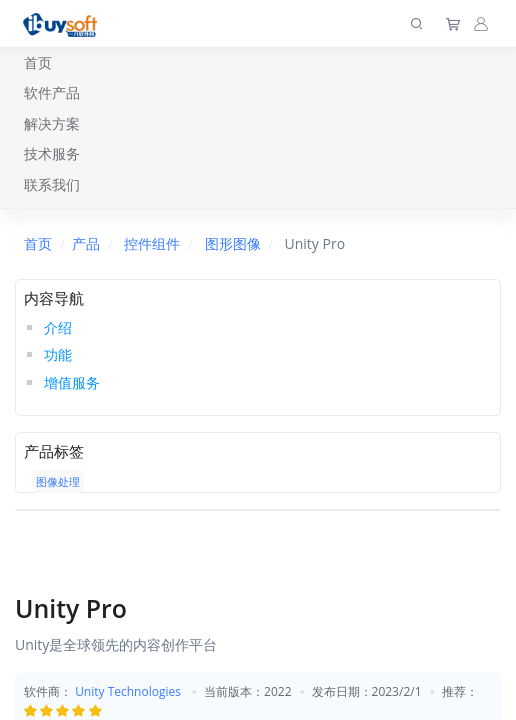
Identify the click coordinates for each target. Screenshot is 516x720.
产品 (86, 243)
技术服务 (52, 153)
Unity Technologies (128, 691)
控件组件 (152, 243)
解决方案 (52, 123)
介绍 (58, 327)
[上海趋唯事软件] (64, 23)
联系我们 (52, 184)
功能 (58, 354)
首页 (38, 62)
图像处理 (58, 481)
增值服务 (72, 382)
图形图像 (233, 243)
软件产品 (52, 92)
